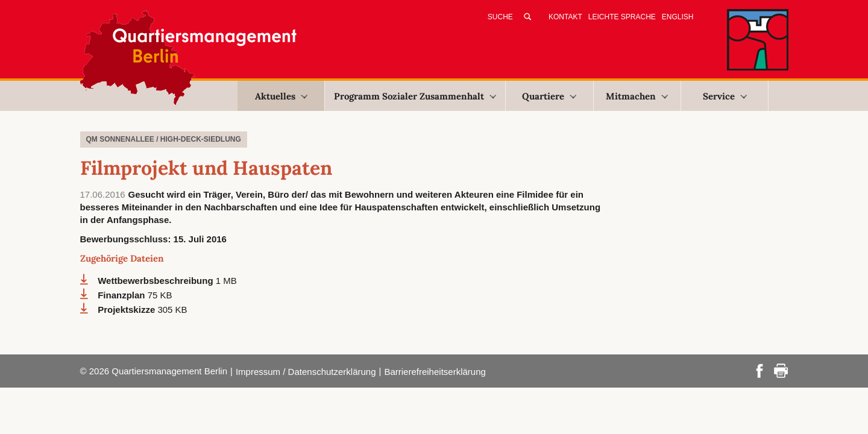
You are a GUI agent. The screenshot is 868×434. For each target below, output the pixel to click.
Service (725, 96)
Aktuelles (281, 96)
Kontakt (565, 17)
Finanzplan (123, 295)
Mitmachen (637, 96)
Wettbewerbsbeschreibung (157, 281)
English (678, 17)
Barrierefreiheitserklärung (435, 372)
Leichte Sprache (622, 17)
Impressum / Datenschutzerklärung (306, 372)
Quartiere (549, 96)
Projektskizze (127, 310)
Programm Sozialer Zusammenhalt (415, 96)
